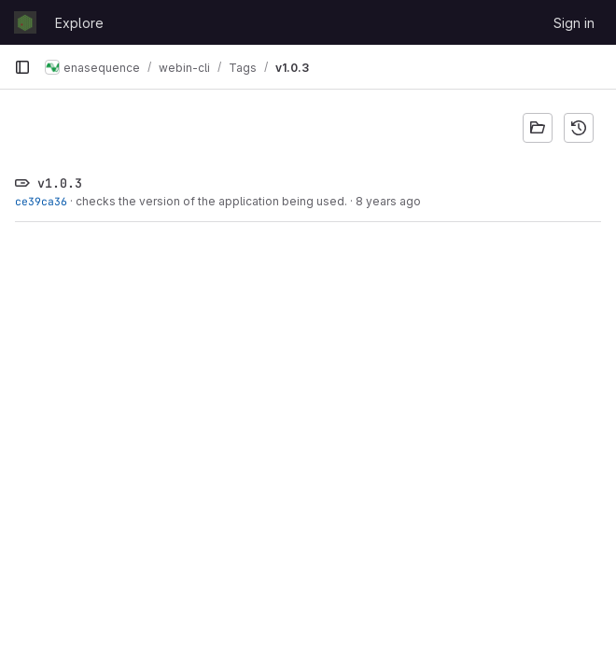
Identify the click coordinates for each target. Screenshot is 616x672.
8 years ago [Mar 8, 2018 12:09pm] (388, 201)
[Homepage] (25, 22)
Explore (79, 23)
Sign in (574, 23)
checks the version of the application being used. (211, 201)
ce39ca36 (41, 201)
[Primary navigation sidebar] (22, 67)
